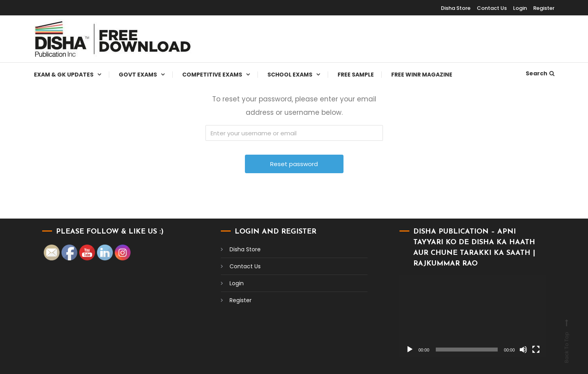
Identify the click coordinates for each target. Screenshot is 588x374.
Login (520, 8)
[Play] (410, 350)
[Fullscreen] (536, 350)
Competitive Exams (212, 75)
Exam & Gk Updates (64, 75)
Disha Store (456, 8)
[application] (473, 316)
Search (540, 73)
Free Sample (356, 75)
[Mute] (523, 350)
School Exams (290, 75)
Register (544, 8)
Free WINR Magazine (422, 75)
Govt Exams (138, 75)
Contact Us (492, 8)
